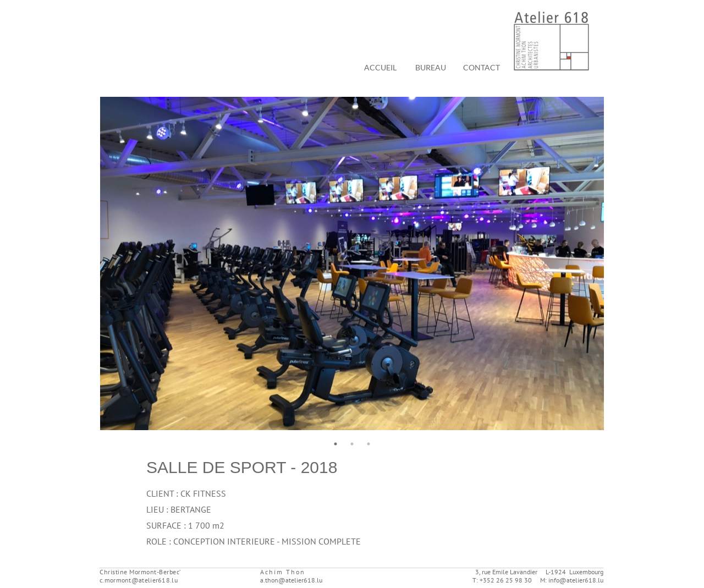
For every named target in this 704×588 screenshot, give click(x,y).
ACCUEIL (380, 67)
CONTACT (482, 67)
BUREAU (431, 67)
